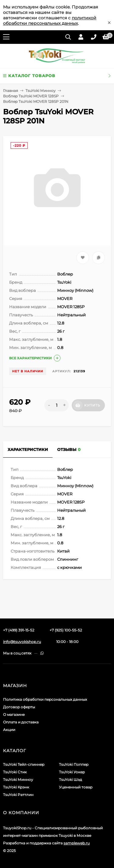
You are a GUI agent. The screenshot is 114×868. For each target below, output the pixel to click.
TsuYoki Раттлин (18, 795)
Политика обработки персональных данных (45, 699)
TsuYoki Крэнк (16, 787)
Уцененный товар (76, 787)
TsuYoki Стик (15, 772)
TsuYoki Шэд (71, 780)
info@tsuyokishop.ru (22, 642)
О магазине (14, 715)
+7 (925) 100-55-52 (66, 630)
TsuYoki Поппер (74, 764)
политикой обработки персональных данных (50, 21)
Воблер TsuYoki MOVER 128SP (31, 96)
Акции (9, 730)
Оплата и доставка (21, 722)
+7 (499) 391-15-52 (19, 630)
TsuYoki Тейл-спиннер (24, 764)
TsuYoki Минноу (41, 91)
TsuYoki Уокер (72, 772)
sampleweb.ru (77, 843)
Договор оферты (19, 707)
